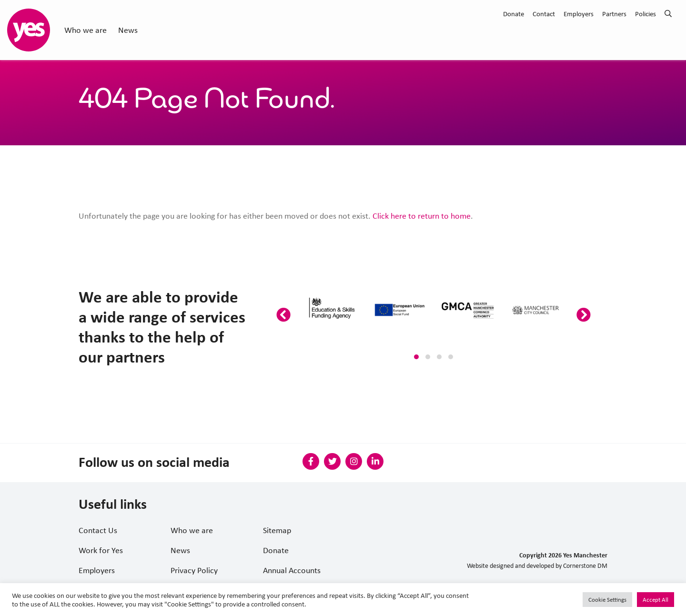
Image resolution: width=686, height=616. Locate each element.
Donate (514, 14)
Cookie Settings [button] (607, 600)
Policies (646, 14)
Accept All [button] (656, 600)
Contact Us (98, 530)
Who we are (86, 30)
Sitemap (277, 530)
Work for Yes (101, 550)
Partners (614, 14)
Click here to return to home (422, 216)
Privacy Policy (194, 570)
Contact (544, 14)
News (128, 30)
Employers (579, 14)
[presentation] (283, 315)
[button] (416, 357)
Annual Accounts (292, 570)
